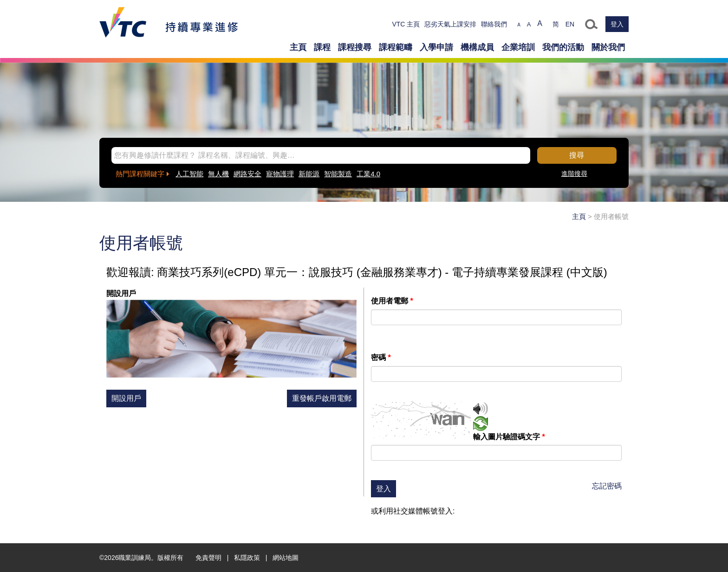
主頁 (298, 47)
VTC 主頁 (406, 24)
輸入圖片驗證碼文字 (509, 437)
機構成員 (477, 47)
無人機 (218, 174)
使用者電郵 (392, 301)
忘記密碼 (607, 486)
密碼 (381, 357)
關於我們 (608, 47)
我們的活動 (563, 47)
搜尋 (577, 155)
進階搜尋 (574, 174)
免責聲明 (208, 558)
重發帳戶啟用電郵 (322, 398)
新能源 (309, 174)
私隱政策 (247, 558)
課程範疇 (396, 47)
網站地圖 (286, 558)
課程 (322, 47)
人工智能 (189, 174)
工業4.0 (368, 174)
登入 (617, 24)
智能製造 (338, 174)
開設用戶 (126, 398)
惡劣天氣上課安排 (450, 24)
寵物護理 (280, 174)
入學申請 (436, 47)
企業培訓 (518, 47)
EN (570, 24)
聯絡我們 (494, 24)
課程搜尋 (355, 47)
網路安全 (247, 174)
